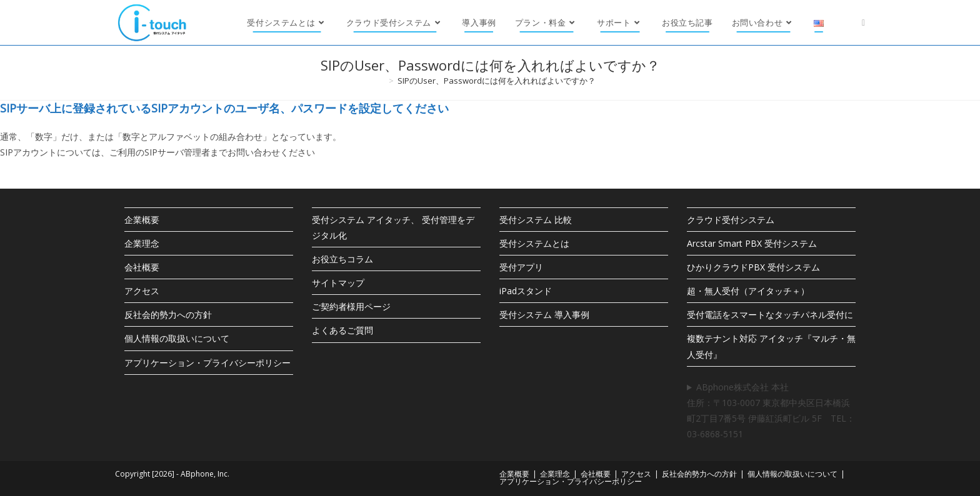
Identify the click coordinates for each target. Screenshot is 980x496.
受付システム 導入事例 (544, 315)
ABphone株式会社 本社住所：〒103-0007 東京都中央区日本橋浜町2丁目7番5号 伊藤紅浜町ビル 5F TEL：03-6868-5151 (771, 411)
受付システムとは (534, 243)
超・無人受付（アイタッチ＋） (748, 291)
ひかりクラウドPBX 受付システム (753, 267)
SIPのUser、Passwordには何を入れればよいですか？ (497, 81)
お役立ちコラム (342, 259)
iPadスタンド (526, 291)
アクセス (142, 291)
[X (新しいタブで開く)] (863, 22)
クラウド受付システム (731, 220)
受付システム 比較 (536, 220)
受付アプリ (521, 267)
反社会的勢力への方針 (168, 315)
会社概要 (142, 267)
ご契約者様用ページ (351, 306)
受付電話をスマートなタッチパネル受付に (770, 315)
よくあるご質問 (342, 330)
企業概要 (142, 220)
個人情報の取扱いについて (177, 338)
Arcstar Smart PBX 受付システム (752, 243)
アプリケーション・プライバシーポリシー (207, 363)
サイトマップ (338, 283)
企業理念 (142, 243)
